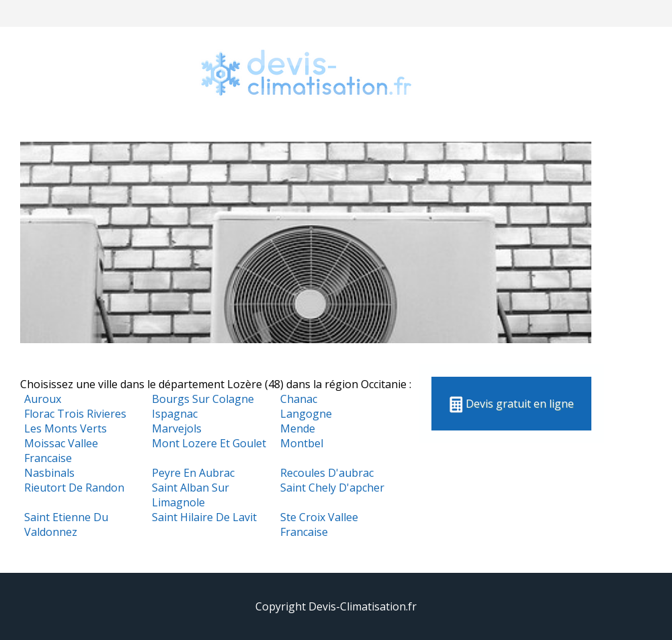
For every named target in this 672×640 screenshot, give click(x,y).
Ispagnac (175, 414)
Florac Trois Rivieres (75, 414)
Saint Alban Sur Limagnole (191, 495)
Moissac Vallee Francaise (61, 451)
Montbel (302, 443)
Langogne (306, 414)
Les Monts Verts (66, 428)
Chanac (299, 399)
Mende (298, 428)
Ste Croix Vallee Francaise (319, 524)
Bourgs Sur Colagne (203, 399)
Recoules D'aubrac (327, 473)
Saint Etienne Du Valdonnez (66, 524)
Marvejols (177, 428)
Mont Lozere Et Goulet (209, 443)
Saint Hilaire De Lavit (204, 517)
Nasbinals (49, 473)
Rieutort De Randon (74, 488)
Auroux (43, 399)
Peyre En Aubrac (193, 473)
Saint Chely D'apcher (332, 488)
